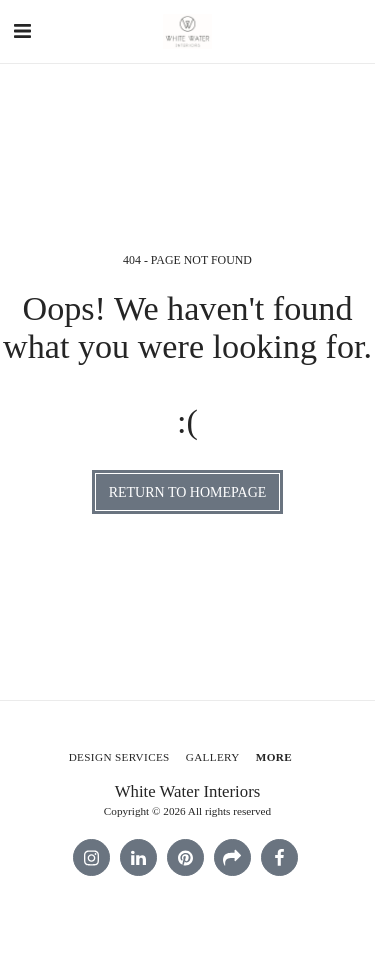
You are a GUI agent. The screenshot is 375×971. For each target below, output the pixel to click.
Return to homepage (188, 492)
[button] (22, 31)
